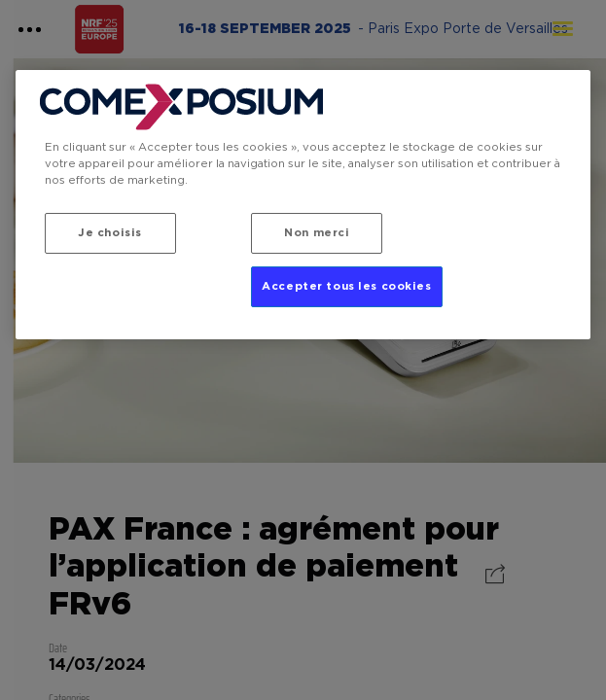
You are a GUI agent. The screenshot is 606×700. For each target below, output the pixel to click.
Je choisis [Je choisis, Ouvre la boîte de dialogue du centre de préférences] (110, 233)
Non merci (317, 233)
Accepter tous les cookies (346, 286)
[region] (303, 205)
